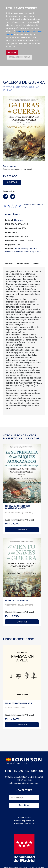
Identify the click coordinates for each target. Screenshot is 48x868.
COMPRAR (12, 182)
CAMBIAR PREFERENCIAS (19, 57)
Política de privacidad (24, 821)
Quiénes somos (24, 818)
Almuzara (18, 220)
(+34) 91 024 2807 (24, 780)
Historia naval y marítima (26, 249)
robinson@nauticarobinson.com (24, 783)
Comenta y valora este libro (33, 206)
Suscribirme (24, 805)
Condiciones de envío (24, 824)
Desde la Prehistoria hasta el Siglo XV (22, 252)
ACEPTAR (12, 52)
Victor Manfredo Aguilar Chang (19, 513)
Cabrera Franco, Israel (15, 708)
